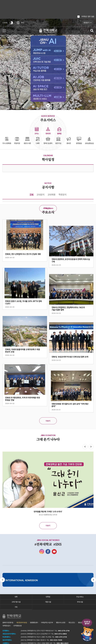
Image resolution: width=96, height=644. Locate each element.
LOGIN (5, 23)
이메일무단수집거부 (47, 623)
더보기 (48, 209)
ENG (20, 23)
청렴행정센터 (34, 623)
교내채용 (52, 195)
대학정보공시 (6, 626)
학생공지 (63, 195)
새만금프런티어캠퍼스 (9, 634)
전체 (32, 195)
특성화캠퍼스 (6, 637)
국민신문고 (72, 623)
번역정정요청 (17, 626)
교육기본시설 (16, 602)
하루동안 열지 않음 (88, 16)
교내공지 (41, 195)
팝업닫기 (87, 23)
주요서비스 (80, 597)
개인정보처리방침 (22, 623)
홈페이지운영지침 (8, 623)
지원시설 (48, 602)
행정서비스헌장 (61, 623)
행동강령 (81, 623)
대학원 (48, 597)
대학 (16, 597)
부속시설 (80, 602)
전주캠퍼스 (6, 631)
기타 (16, 607)
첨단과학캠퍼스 (7, 640)
